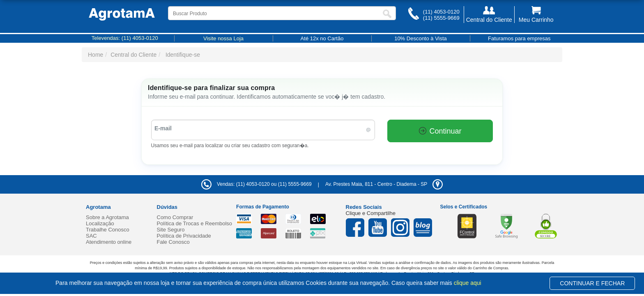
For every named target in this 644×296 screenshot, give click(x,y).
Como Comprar (175, 217)
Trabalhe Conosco (108, 230)
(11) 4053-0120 (441, 12)
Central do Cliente (133, 55)
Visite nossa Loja (223, 38)
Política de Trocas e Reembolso (195, 223)
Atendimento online (109, 242)
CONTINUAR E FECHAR (592, 283)
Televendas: (125, 38)
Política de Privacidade (184, 236)
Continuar (440, 131)
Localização (100, 223)
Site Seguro (171, 230)
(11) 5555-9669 (441, 18)
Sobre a (107, 217)
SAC (91, 236)
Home (95, 55)
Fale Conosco (173, 242)
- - (384, 184)
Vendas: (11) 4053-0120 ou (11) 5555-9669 (256, 184)
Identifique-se (183, 55)
